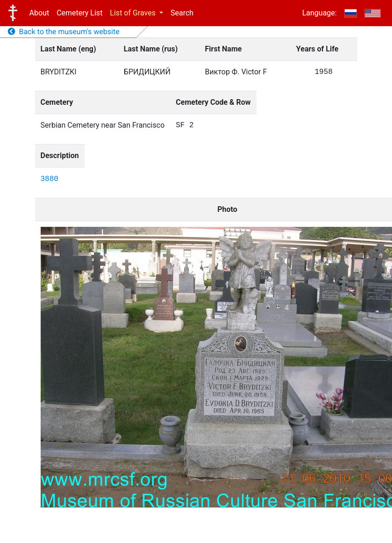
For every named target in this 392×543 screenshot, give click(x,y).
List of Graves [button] (134, 13)
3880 (50, 179)
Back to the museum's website (64, 32)
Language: (320, 13)
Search (182, 13)
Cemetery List (79, 13)
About (39, 13)
